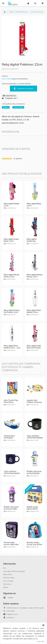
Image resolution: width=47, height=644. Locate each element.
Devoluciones (7, 584)
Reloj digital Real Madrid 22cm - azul (12, 347)
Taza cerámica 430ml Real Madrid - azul (12, 473)
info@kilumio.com (12, 614)
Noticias (6, 587)
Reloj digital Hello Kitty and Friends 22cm (34, 348)
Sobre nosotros (8, 574)
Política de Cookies (9, 578)
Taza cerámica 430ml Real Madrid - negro (35, 438)
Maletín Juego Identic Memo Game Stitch (32, 509)
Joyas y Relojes (37, 12)
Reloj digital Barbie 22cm (12, 205)
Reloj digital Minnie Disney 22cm (12, 276)
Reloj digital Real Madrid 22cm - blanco (34, 312)
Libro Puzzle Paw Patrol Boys (11, 401)
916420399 (10, 611)
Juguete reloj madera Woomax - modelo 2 (35, 402)
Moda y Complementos (18, 12)
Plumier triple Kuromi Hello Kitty (11, 543)
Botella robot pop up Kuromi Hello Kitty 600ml (11, 509)
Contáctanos (10, 618)
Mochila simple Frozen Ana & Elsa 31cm (34, 544)
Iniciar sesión (7, 79)
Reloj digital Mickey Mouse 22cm (35, 276)
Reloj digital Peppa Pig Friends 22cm (12, 311)
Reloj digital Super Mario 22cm (11, 240)
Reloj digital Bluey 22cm (34, 205)
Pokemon (6, 107)
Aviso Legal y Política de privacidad (14, 571)
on (3, 159)
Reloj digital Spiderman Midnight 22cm (33, 241)
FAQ (5, 568)
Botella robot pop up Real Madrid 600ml (34, 473)
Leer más (41, 641)
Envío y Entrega (8, 581)
